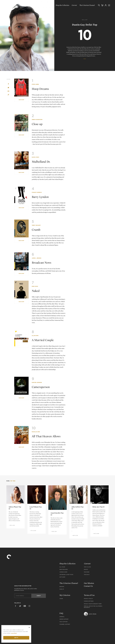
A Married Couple (44, 340)
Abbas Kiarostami (37, 120)
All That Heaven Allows (47, 436)
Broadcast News (42, 262)
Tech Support (64, 622)
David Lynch (35, 157)
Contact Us (88, 586)
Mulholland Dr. (42, 162)
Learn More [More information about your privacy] (14, 633)
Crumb (36, 230)
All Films (62, 567)
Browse (62, 587)
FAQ (61, 613)
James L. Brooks (37, 258)
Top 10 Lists (87, 567)
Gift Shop (62, 577)
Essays (86, 569)
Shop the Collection (61, 5)
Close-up (38, 124)
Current (73, 5)
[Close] (29, 627)
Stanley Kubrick (37, 192)
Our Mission (89, 583)
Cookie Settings (89, 601)
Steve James (35, 84)
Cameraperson (41, 387)
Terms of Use (89, 595)
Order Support (64, 619)
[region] (16, 634)
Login (61, 599)
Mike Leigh (35, 286)
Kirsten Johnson (37, 382)
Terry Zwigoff (36, 225)
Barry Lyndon (41, 197)
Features (87, 572)
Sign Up (62, 589)
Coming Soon (63, 572)
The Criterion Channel (86, 5)
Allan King (35, 336)
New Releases (64, 569)
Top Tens (13, 481)
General (62, 617)
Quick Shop (21, 100)
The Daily (87, 575)
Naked (36, 291)
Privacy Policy (88, 599)
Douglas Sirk (36, 432)
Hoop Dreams (41, 89)
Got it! (16, 638)
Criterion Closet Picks (66, 575)
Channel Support (65, 624)
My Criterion (65, 595)
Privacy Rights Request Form (93, 604)
